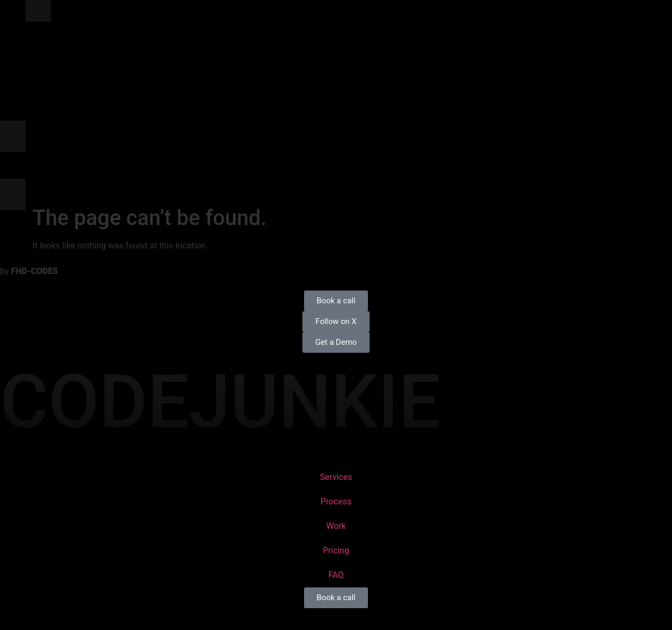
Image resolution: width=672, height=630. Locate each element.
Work (336, 526)
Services (336, 477)
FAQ (336, 575)
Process (336, 501)
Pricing (336, 550)
